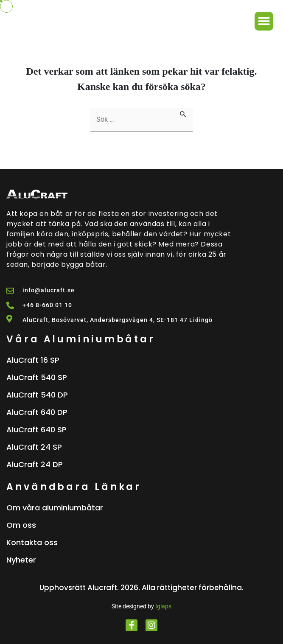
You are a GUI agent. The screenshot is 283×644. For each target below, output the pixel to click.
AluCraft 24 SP (34, 447)
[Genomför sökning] (183, 113)
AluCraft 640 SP (36, 430)
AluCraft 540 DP (37, 395)
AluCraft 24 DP (35, 464)
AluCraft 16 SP (33, 360)
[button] (264, 21)
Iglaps (163, 606)
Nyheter (21, 560)
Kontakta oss (32, 542)
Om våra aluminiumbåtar (55, 508)
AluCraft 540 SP (37, 377)
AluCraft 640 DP (37, 412)
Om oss (21, 525)
